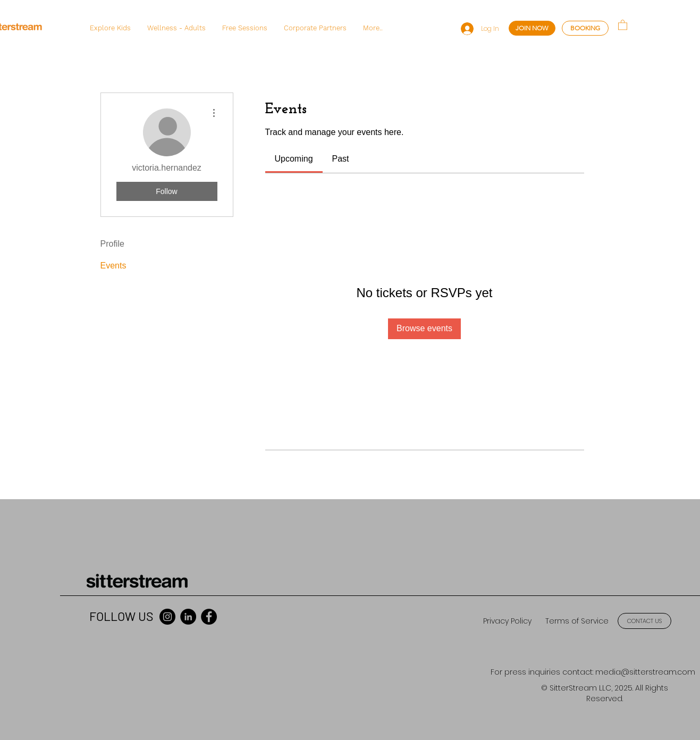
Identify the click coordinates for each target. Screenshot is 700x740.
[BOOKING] (585, 28)
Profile (112, 244)
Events (113, 266)
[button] (110, 28)
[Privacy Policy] (507, 621)
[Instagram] (167, 617)
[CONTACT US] (644, 621)
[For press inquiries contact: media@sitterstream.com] (593, 672)
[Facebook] (209, 617)
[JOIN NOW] (532, 28)
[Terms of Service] (577, 621)
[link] (294, 159)
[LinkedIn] (188, 617)
